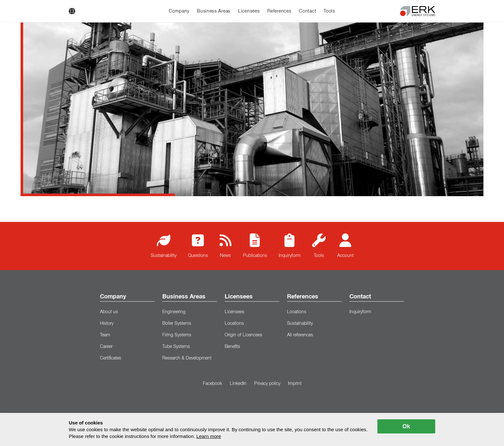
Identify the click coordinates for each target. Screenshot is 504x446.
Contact (307, 11)
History (107, 323)
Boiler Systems (177, 323)
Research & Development (187, 358)
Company (179, 11)
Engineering (174, 312)
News (225, 246)
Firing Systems (177, 335)
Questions (198, 246)
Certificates (111, 358)
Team (105, 335)
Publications (255, 246)
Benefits (232, 347)
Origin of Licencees (243, 335)
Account (345, 246)
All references (300, 335)
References (279, 11)
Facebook (212, 384)
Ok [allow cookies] (406, 426)
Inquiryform (290, 246)
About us (109, 312)
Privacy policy (267, 384)
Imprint (295, 384)
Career (106, 347)
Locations (234, 323)
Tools (329, 11)
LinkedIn (238, 384)
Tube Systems (176, 347)
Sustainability (164, 246)
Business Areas (214, 11)
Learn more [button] (209, 436)
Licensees (249, 11)
